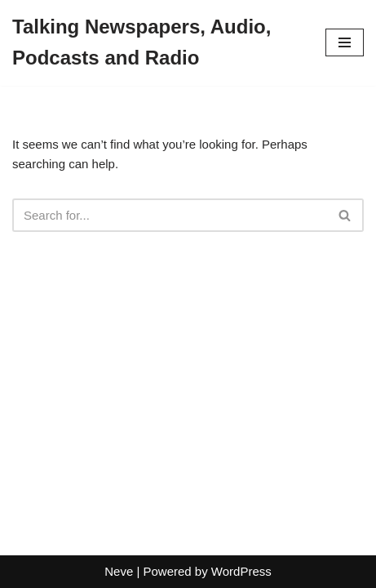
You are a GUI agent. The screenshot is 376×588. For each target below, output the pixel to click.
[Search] (170, 215)
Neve (119, 571)
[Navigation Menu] (345, 42)
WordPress (241, 571)
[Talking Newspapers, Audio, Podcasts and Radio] (157, 43)
